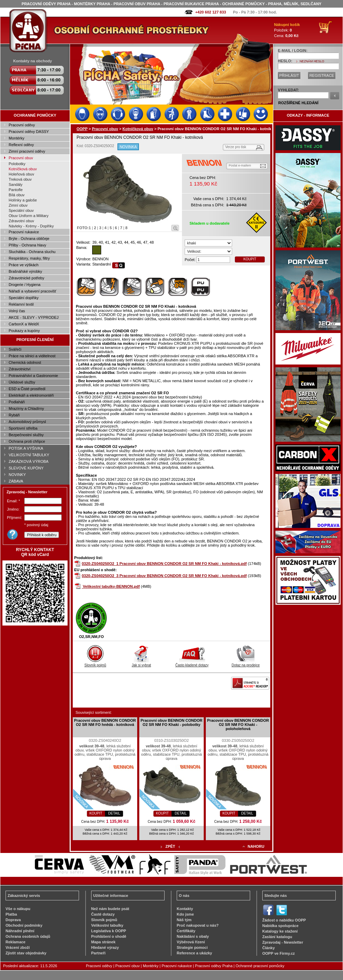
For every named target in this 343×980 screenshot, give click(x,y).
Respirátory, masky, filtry (29, 258)
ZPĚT (170, 846)
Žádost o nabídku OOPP (284, 920)
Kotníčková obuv (23, 169)
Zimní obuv (18, 205)
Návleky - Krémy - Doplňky (31, 226)
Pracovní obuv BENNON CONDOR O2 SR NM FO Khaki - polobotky (171, 722)
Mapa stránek (103, 942)
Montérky (16, 138)
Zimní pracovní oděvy (27, 151)
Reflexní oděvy (21, 145)
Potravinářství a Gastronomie (33, 376)
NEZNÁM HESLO (312, 61)
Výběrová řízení (191, 942)
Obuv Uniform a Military (29, 216)
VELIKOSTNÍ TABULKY (29, 455)
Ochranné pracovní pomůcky (260, 966)
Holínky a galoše (23, 200)
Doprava (13, 920)
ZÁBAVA (16, 481)
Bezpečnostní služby (26, 435)
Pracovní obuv (21, 158)
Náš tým (184, 920)
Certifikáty (186, 931)
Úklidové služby (22, 382)
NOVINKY (17, 475)
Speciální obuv (21, 210)
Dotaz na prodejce (245, 663)
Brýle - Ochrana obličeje (29, 239)
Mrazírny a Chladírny (26, 408)
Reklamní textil (21, 304)
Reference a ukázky (194, 953)
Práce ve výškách (24, 265)
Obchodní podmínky (24, 925)
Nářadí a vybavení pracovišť (32, 291)
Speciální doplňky (24, 298)
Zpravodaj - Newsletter (283, 942)
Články (269, 948)
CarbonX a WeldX (24, 324)
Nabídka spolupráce (280, 926)
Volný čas (17, 311)
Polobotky (17, 164)
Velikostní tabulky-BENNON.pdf (111, 586)
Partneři (98, 953)
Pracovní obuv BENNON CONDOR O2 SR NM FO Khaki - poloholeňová (238, 725)
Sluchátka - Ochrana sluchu (32, 252)
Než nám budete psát (110, 909)
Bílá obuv (17, 195)
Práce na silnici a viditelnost (32, 356)
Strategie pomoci (192, 947)
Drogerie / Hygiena (25, 285)
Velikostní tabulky (107, 925)
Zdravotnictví (20, 369)
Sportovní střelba (23, 428)
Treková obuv (20, 179)
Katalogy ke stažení (280, 931)
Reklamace (16, 942)
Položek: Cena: (287, 30)
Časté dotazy (103, 914)
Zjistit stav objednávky (26, 953)
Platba (11, 914)
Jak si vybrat (141, 663)
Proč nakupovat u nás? (198, 925)
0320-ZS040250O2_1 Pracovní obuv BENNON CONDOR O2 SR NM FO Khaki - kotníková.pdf (164, 564)
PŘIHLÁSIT (289, 75)
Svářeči (15, 349)
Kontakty (185, 909)
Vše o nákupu (18, 909)
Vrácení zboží (18, 947)
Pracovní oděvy (22, 125)
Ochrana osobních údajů (28, 936)
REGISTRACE (322, 75)
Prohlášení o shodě (109, 936)
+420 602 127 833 (210, 12)
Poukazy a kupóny (24, 331)
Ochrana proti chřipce (27, 441)
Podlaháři (17, 402)
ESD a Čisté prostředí (27, 389)
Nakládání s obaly (193, 936)
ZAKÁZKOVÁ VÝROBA (29, 461)
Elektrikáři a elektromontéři (31, 395)
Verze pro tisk (236, 147)
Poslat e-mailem (240, 165)
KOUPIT (250, 259)
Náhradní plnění (20, 931)
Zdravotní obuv (21, 221)
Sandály (16, 185)
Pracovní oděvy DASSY (29, 132)
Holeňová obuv (21, 174)
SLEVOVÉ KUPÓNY (26, 468)
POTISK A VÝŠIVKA (26, 448)
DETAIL (114, 813)
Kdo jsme (185, 914)
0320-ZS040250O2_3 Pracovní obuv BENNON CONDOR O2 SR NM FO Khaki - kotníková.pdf (164, 576)
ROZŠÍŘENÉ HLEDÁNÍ (298, 103)
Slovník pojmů (95, 663)
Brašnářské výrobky (25, 271)
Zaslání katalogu (277, 937)
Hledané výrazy (105, 947)
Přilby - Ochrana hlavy (27, 245)
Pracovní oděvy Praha (214, 966)
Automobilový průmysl (27, 422)
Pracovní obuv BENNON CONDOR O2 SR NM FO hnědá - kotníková (105, 722)
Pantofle (16, 190)
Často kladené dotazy (192, 663)
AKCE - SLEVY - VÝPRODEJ (34, 317)
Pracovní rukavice (24, 232)
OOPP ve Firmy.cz (279, 953)
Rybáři (14, 415)
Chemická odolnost (25, 362)
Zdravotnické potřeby (27, 278)
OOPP (82, 129)
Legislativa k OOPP (109, 931)
